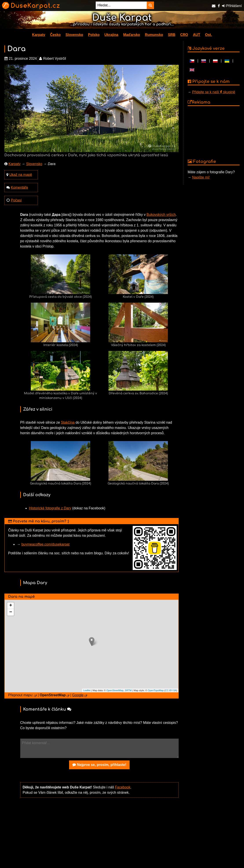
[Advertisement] (99, 836)
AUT (197, 35)
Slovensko (74, 35)
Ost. (208, 35)
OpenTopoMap (156, 690)
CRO (184, 35)
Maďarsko (132, 35)
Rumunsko (154, 35)
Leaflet (87, 690)
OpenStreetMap (115, 690)
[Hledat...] (121, 5)
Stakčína (68, 422)
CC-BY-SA (171, 690)
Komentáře (19, 187)
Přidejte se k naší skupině (214, 92)
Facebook (123, 787)
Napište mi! (201, 177)
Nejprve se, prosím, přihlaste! (99, 765)
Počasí (16, 200)
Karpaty (39, 35)
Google (78, 695)
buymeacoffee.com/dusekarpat (45, 544)
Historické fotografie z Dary (50, 508)
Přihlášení (232, 6)
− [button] (11, 612)
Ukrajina (111, 35)
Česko (55, 35)
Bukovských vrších (161, 215)
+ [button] (11, 606)
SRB (172, 35)
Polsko (94, 35)
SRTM (128, 690)
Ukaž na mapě (21, 175)
